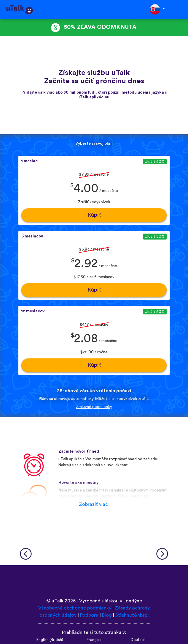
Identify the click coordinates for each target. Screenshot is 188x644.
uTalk (58, 601)
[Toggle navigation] (179, 9)
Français (94, 640)
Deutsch (138, 640)
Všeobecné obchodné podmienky (75, 608)
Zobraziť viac (93, 504)
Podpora (89, 615)
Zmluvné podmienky (94, 407)
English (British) (50, 640)
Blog (107, 615)
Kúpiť (94, 215)
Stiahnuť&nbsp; (132, 615)
